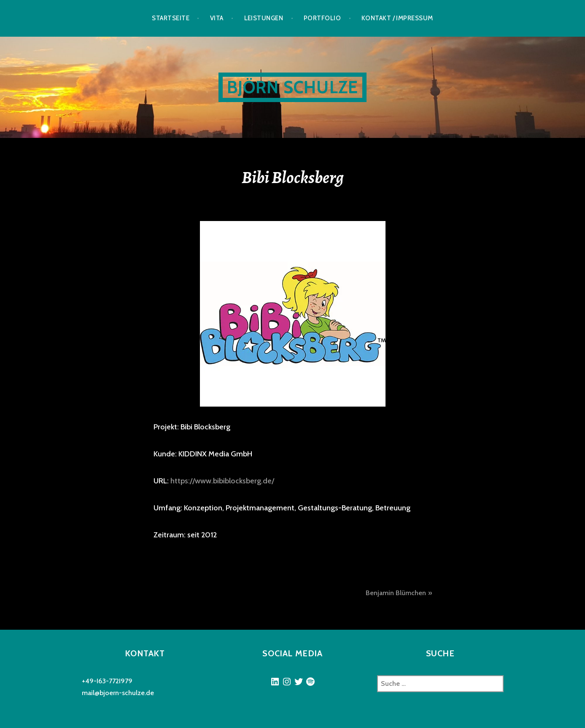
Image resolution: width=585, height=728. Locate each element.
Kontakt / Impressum (397, 18)
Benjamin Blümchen (396, 593)
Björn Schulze (293, 87)
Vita (217, 18)
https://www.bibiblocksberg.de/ (222, 481)
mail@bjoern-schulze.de (118, 693)
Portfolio (322, 18)
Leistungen (264, 18)
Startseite (171, 18)
